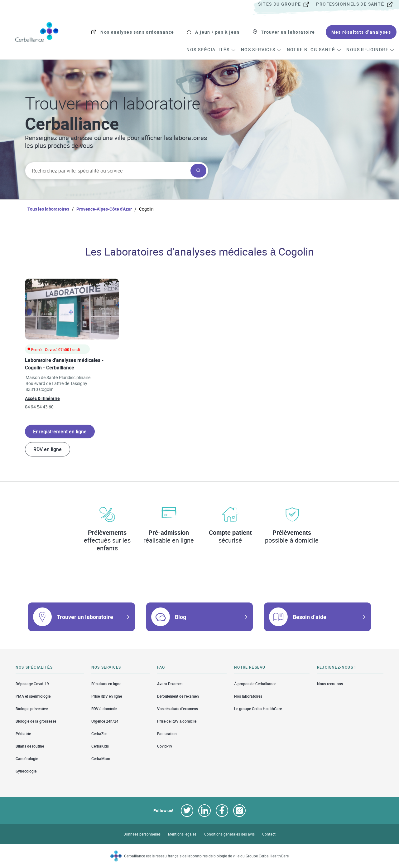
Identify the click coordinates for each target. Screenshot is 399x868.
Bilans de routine (30, 746)
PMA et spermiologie (33, 696)
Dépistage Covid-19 (32, 684)
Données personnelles (142, 834)
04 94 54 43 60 (39, 407)
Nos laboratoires (248, 696)
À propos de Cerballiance (255, 684)
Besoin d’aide (310, 617)
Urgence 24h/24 (105, 721)
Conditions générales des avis (229, 834)
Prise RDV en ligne (107, 696)
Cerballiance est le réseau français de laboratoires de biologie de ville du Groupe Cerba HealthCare (207, 856)
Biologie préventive (32, 709)
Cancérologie (27, 759)
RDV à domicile (104, 709)
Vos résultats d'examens (178, 709)
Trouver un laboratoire (85, 617)
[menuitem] (286, 4)
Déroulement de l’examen (178, 696)
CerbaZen (99, 734)
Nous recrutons (330, 684)
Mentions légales (182, 834)
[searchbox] (107, 171)
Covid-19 (165, 746)
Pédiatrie (23, 734)
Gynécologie (26, 771)
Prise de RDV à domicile (177, 721)
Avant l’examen (170, 684)
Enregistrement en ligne (60, 432)
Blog (180, 617)
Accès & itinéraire (42, 398)
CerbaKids (100, 746)
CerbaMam (101, 759)
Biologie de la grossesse (36, 721)
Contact (269, 834)
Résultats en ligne (106, 684)
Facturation (167, 734)
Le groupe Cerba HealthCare (258, 709)
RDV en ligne (48, 449)
